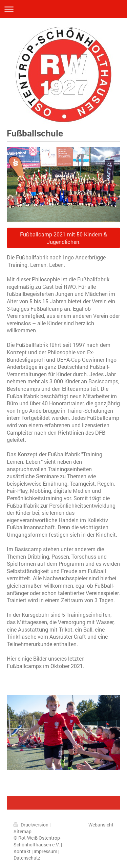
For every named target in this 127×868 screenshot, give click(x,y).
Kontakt (22, 851)
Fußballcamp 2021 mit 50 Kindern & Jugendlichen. (63, 238)
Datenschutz (27, 858)
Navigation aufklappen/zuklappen (63, 9)
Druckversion (31, 825)
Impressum (45, 851)
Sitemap (23, 831)
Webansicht (101, 825)
